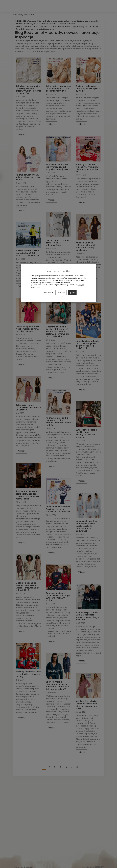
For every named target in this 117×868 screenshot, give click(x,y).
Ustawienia (48, 293)
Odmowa (61, 293)
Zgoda (72, 293)
